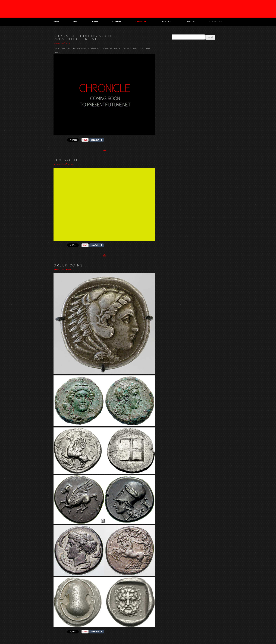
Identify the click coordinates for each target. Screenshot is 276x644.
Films (56, 22)
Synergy (117, 22)
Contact (167, 22)
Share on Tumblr (97, 140)
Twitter (191, 22)
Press (95, 22)
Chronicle (141, 22)
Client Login (216, 22)
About (76, 22)
